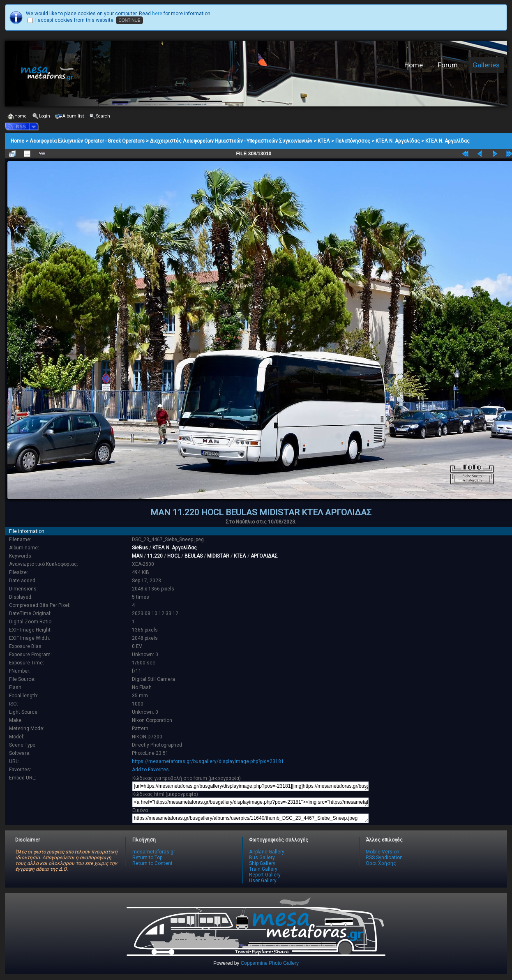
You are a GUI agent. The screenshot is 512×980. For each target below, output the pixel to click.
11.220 (155, 556)
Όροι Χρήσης (381, 863)
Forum (448, 65)
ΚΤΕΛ (324, 141)
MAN (137, 556)
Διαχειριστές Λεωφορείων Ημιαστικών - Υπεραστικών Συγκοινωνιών (231, 141)
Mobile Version (383, 852)
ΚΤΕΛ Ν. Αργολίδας (398, 141)
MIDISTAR (218, 556)
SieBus (140, 548)
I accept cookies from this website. (75, 20)
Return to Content (152, 863)
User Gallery (263, 881)
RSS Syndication (384, 858)
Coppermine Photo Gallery (270, 963)
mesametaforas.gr (154, 852)
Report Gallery (265, 875)
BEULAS (194, 556)
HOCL (174, 556)
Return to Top (147, 858)
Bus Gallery (262, 858)
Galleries (486, 65)
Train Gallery (263, 869)
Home (414, 65)
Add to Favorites (150, 770)
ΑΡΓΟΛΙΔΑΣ (264, 556)
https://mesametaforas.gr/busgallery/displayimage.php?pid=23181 (208, 761)
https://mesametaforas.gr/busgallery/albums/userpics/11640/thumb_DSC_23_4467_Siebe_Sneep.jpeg (250, 818)
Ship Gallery (262, 863)
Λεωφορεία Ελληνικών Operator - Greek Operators (87, 141)
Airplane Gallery (267, 852)
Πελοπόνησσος (353, 141)
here (157, 14)
